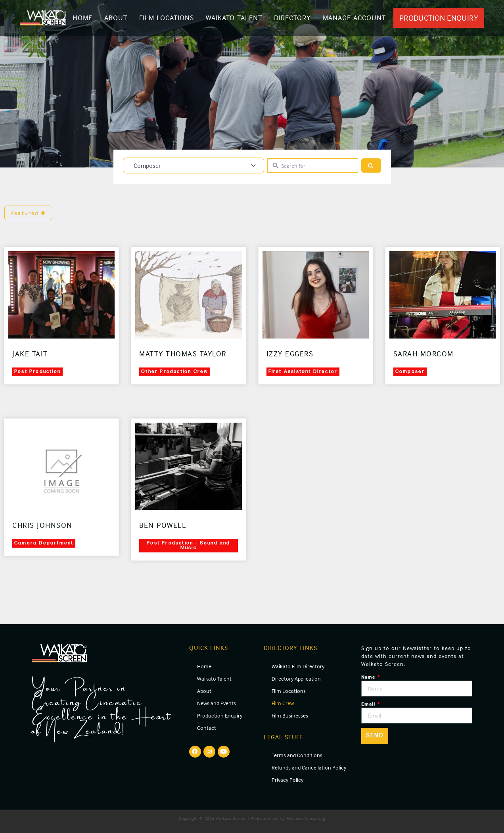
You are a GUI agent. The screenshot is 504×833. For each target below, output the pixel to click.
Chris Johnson (42, 525)
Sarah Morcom (424, 354)
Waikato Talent (234, 18)
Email (369, 704)
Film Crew (283, 703)
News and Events (217, 703)
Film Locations (167, 18)
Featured (28, 213)
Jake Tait (30, 354)
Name (369, 677)
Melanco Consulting (306, 818)
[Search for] (313, 166)
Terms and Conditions (297, 755)
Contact (207, 728)
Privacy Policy (287, 780)
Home (82, 18)
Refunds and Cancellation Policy (309, 767)
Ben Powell (163, 525)
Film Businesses (290, 715)
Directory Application (296, 678)
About (116, 18)
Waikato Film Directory (298, 666)
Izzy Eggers (290, 354)
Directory (292, 18)
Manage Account (354, 18)
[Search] (371, 166)
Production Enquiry (220, 715)
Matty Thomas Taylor (183, 354)
